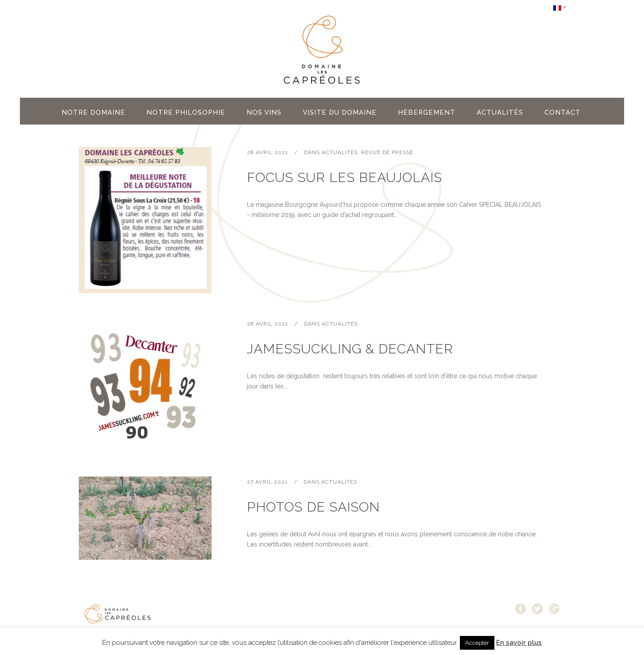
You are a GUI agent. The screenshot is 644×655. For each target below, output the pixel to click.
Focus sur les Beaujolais (345, 177)
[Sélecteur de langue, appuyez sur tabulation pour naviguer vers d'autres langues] (560, 7)
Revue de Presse (387, 152)
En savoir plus (519, 643)
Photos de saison (313, 507)
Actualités (340, 152)
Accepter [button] (477, 643)
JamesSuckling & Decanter (350, 349)
